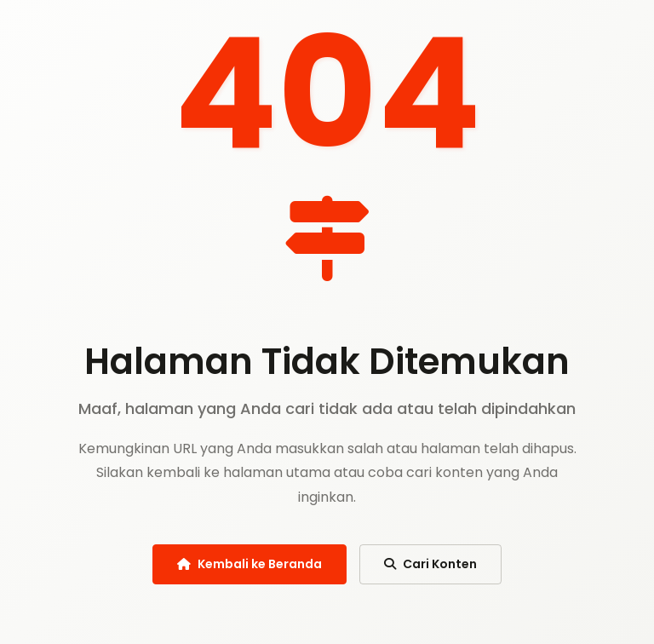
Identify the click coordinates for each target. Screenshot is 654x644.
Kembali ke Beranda (250, 564)
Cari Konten (430, 564)
